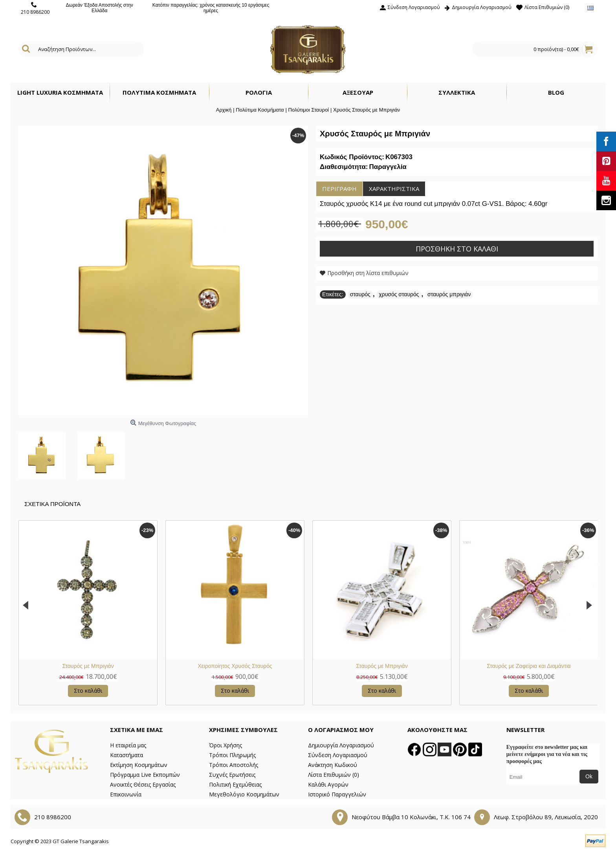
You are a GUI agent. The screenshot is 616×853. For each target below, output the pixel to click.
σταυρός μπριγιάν (449, 294)
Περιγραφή (339, 189)
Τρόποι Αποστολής (234, 765)
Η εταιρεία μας (128, 745)
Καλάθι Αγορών (328, 784)
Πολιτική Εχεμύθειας (235, 784)
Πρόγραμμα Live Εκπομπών (145, 775)
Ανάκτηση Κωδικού (333, 765)
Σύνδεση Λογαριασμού (338, 755)
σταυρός (360, 294)
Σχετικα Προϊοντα (52, 504)
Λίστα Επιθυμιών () (334, 775)
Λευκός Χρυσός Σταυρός (413, 666)
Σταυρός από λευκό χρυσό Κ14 (266, 666)
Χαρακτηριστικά (394, 189)
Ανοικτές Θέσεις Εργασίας (143, 784)
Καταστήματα (126, 755)
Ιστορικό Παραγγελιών (337, 794)
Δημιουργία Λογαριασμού (341, 745)
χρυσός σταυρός (399, 294)
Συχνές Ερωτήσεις (232, 775)
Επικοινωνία (126, 794)
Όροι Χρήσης (225, 745)
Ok (589, 776)
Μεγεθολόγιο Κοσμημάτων (244, 794)
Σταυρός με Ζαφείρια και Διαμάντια (119, 666)
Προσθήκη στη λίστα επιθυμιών (368, 273)
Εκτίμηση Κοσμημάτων (139, 765)
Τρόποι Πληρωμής (232, 755)
